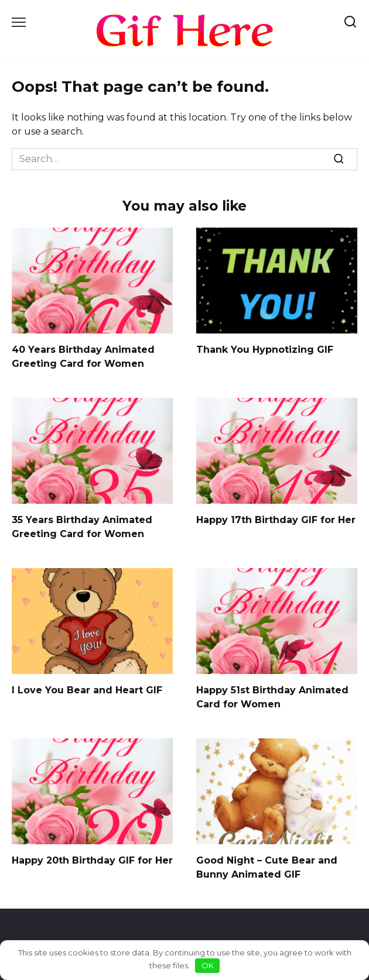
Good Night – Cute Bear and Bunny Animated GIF (267, 867)
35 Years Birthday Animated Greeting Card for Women (82, 527)
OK (208, 965)
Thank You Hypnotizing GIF (265, 350)
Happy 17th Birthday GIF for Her (276, 520)
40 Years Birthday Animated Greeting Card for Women (83, 357)
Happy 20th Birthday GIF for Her (92, 860)
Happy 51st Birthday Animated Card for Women (272, 697)
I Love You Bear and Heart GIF (87, 690)
